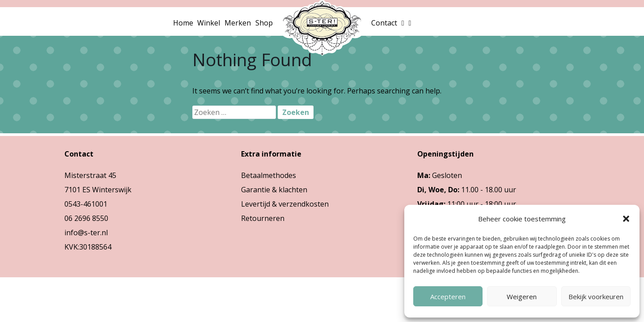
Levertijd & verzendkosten (285, 204)
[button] (626, 219)
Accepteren (448, 297)
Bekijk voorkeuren (596, 297)
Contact (384, 23)
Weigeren (522, 297)
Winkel (209, 23)
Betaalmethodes (269, 175)
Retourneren (263, 218)
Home (183, 23)
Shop (264, 23)
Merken (238, 23)
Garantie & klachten (274, 190)
